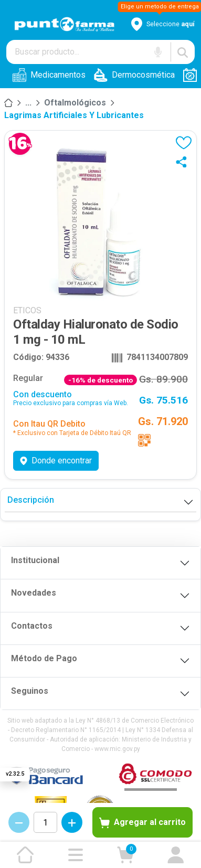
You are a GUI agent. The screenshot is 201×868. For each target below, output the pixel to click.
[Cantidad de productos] (45, 822)
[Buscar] (183, 52)
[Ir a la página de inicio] (25, 855)
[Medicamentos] (28, 103)
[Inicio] (8, 103)
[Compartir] (184, 162)
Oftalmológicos (75, 103)
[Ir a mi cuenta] (176, 855)
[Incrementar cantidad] (72, 822)
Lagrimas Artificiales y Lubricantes (74, 115)
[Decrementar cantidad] (19, 822)
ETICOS (27, 310)
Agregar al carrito (142, 823)
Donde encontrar (56, 461)
